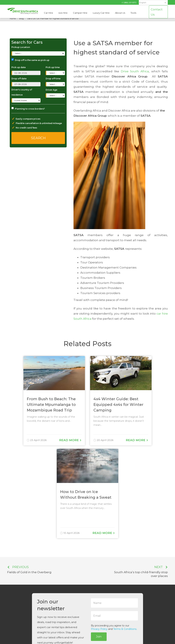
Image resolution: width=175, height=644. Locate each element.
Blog (21, 19)
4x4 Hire (63, 13)
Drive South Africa (135, 71)
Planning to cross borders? (28, 108)
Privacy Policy (99, 629)
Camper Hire (80, 13)
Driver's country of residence (22, 92)
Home (13, 19)
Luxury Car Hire (101, 13)
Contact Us (157, 12)
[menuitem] (153, 3)
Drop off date (19, 79)
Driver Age (51, 90)
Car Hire (48, 13)
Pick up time (53, 67)
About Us (120, 13)
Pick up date (19, 67)
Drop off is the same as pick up (30, 60)
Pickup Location (21, 47)
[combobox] (39, 53)
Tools (133, 13)
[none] (153, 3)
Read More (70, 440)
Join (99, 637)
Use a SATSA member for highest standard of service (53, 19)
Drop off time (53, 79)
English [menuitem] (143, 3)
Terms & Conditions (125, 629)
